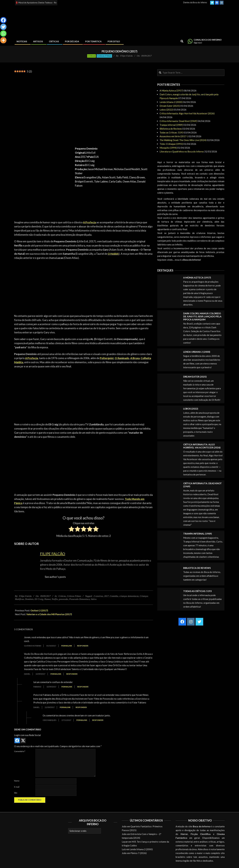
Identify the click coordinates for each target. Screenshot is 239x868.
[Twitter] (3, 27)
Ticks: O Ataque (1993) (171, 144)
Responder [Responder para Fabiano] (83, 687)
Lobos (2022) (166, 110)
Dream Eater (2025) (170, 106)
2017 (106, 596)
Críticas (91, 56)
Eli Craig (39, 599)
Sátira (94, 599)
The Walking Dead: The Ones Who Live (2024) (183, 140)
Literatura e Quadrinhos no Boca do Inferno (182, 151)
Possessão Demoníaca (79, 599)
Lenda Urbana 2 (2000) (171, 102)
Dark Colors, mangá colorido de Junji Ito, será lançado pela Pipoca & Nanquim (202, 316)
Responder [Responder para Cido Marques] (98, 720)
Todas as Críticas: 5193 (171, 132)
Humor (47, 599)
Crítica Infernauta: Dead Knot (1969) (178, 121)
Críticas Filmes (104, 56)
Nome (17, 781)
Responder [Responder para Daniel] (72, 674)
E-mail (17, 787)
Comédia (114, 596)
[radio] (71, 529)
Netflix (55, 599)
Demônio (29, 599)
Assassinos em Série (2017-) (174, 136)
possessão (64, 599)
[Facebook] (3, 20)
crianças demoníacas (129, 596)
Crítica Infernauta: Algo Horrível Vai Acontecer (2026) (187, 113)
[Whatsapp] (3, 34)
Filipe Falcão (53, 554)
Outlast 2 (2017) (39, 610)
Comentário (20, 751)
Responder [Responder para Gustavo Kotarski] (83, 646)
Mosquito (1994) (168, 148)
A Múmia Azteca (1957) (171, 91)
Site (16, 793)
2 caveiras (98, 596)
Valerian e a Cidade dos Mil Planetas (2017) (49, 614)
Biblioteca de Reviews (171, 129)
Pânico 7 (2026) (139, 853)
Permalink (67, 646)
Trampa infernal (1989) (171, 125)
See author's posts (55, 577)
